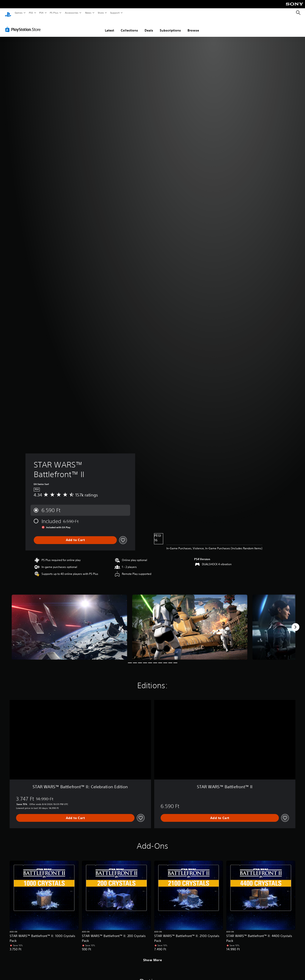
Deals (149, 26)
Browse (193, 26)
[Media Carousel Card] (69, 623)
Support (115, 13)
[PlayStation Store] (24, 25)
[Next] (295, 623)
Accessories (71, 13)
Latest (109, 26)
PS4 (41, 13)
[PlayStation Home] (8, 13)
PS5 (31, 13)
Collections (129, 26)
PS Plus (54, 13)
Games (18, 13)
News (88, 13)
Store (101, 13)
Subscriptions (170, 26)
